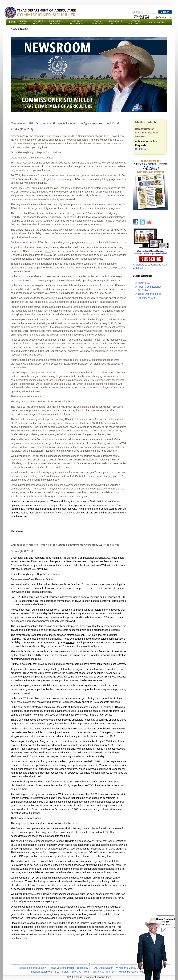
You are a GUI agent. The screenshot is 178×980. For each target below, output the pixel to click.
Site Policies (62, 972)
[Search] (144, 12)
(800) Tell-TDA (108, 972)
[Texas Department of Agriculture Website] (40, 12)
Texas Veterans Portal (62, 968)
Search (165, 12)
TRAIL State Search (102, 968)
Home (13, 22)
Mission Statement (42, 972)
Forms (161, 22)
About (151, 22)
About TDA (144, 283)
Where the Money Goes (130, 968)
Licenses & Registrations (77, 22)
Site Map (76, 972)
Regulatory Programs (56, 22)
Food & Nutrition (98, 22)
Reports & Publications (135, 22)
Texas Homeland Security (32, 968)
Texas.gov (82, 968)
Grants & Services (38, 22)
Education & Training (116, 22)
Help (87, 972)
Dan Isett (140, 136)
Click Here (141, 149)
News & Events (23, 22)
